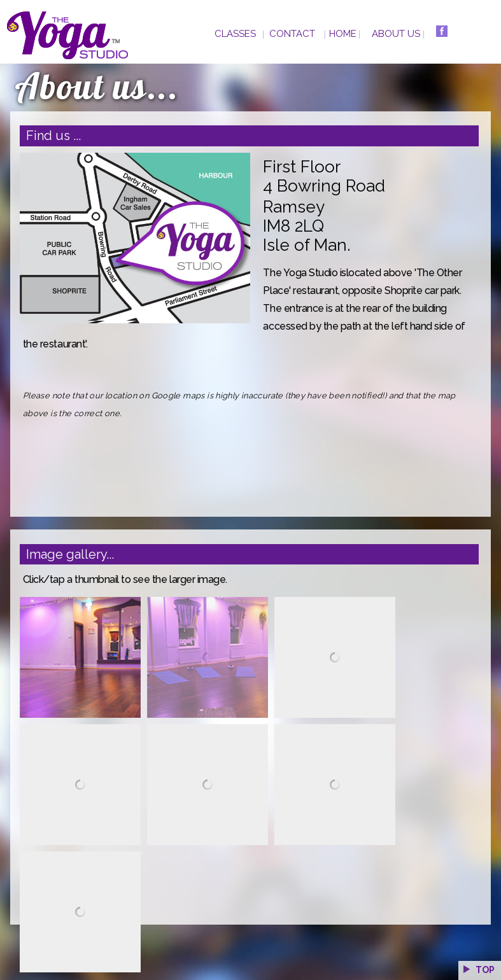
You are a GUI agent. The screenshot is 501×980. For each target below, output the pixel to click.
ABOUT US (396, 34)
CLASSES (235, 34)
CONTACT (292, 34)
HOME (343, 34)
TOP (478, 970)
